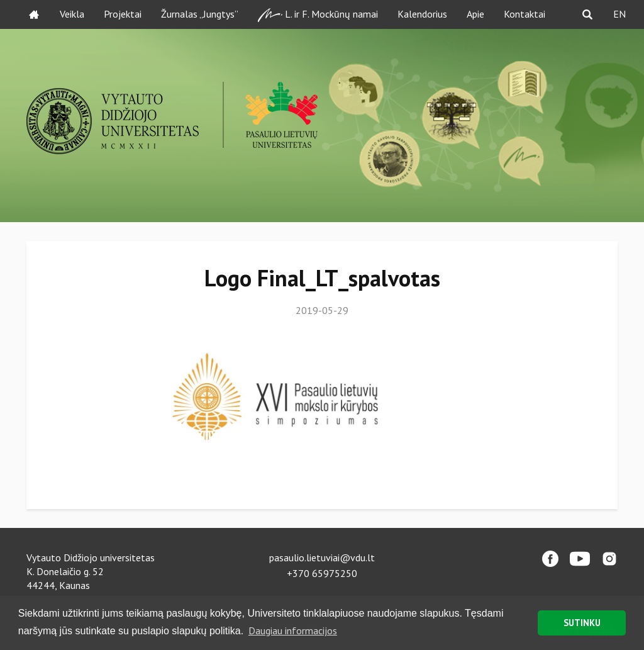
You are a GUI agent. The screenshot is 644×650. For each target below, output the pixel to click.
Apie (475, 14)
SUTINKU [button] (582, 623)
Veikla (72, 14)
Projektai (123, 14)
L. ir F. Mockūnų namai (318, 15)
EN (619, 14)
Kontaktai (525, 14)
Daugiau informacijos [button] (293, 630)
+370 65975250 (322, 573)
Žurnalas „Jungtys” (200, 14)
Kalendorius (422, 14)
